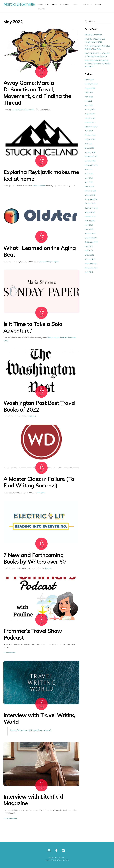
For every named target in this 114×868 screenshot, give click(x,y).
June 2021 (89, 105)
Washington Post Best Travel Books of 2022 (39, 406)
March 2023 (89, 80)
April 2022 (89, 97)
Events (76, 4)
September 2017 (91, 127)
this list (32, 416)
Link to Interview (10, 818)
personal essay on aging (49, 262)
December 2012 (91, 238)
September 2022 (91, 84)
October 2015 (90, 161)
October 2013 (90, 216)
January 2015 (90, 195)
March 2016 (89, 148)
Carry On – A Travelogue (92, 4)
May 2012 (89, 246)
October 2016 (90, 135)
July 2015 (88, 169)
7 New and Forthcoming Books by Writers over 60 (35, 558)
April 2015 (89, 182)
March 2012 (89, 255)
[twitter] (64, 851)
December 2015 (91, 157)
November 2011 (91, 263)
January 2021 (90, 109)
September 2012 (91, 242)
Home (40, 4)
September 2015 (91, 165)
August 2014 (90, 212)
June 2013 (89, 225)
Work (54, 4)
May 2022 (89, 92)
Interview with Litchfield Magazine (33, 800)
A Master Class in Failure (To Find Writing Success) (39, 482)
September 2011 (91, 268)
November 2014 (91, 199)
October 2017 (90, 122)
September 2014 (91, 208)
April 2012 (89, 251)
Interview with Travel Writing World (40, 718)
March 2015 (89, 186)
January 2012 (90, 259)
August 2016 (90, 139)
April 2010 (89, 272)
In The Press (65, 4)
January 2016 (90, 152)
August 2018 (90, 118)
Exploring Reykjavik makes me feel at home (41, 175)
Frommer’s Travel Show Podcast (33, 634)
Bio (47, 4)
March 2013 (89, 229)
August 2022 (90, 88)
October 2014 (90, 204)
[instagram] (50, 851)
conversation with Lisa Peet (23, 110)
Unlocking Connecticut (93, 35)
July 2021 (88, 101)
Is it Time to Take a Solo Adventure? (33, 327)
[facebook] (57, 851)
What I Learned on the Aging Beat (40, 251)
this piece (41, 492)
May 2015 (89, 178)
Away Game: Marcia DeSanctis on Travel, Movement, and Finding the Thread (37, 93)
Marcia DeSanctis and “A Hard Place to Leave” (31, 730)
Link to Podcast (10, 653)
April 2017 (89, 131)
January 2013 (90, 234)
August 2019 (90, 114)
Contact (41, 9)
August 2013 (90, 221)
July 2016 (88, 144)
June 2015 (89, 174)
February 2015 (90, 191)
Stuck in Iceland (39, 186)
